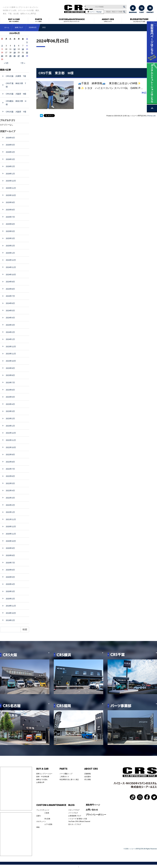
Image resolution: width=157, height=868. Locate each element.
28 (23, 56)
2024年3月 (10, 325)
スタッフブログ (74, 810)
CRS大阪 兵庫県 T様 (16, 76)
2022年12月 (11, 433)
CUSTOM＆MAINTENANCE (51, 805)
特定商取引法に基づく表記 (69, 779)
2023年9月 (10, 368)
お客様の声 (40, 782)
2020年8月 (10, 555)
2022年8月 (10, 462)
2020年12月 (11, 527)
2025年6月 (10, 224)
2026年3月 (10, 159)
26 (14, 56)
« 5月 (6, 63)
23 (2, 56)
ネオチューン (41, 821)
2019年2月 (10, 620)
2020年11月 (11, 534)
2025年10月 (11, 195)
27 (19, 56)
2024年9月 (10, 282)
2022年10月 (11, 447)
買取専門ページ (93, 805)
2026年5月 (10, 145)
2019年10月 (11, 613)
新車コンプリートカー (44, 774)
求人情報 (88, 779)
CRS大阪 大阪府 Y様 (16, 112)
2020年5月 (10, 577)
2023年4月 (10, 404)
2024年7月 (10, 296)
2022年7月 (10, 469)
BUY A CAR (42, 769)
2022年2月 (10, 505)
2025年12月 (11, 181)
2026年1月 (10, 174)
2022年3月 (10, 498)
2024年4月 (10, 318)
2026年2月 (10, 166)
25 (10, 56)
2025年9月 (10, 202)
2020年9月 (10, 548)
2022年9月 (10, 455)
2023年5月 (10, 397)
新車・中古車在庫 (43, 777)
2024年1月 (10, 339)
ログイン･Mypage (96, 12)
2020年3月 (10, 591)
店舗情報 (88, 774)
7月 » (23, 63)
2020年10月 (11, 541)
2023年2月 (10, 419)
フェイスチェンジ (43, 810)
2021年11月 (11, 519)
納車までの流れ (42, 779)
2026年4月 (10, 152)
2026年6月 (10, 138)
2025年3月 (10, 238)
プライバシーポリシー (96, 815)
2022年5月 (10, 483)
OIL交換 (47, 819)
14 (23, 49)
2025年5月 (10, 231)
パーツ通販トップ (66, 774)
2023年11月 (11, 354)
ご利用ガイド (64, 777)
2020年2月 (10, 599)
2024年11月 (11, 267)
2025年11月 (11, 188)
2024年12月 (11, 260)
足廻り (39, 816)
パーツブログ (73, 813)
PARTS (63, 769)
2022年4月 (10, 491)
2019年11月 (11, 606)
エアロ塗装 (48, 824)
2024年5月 (10, 311)
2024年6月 (33, 27)
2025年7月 (10, 217)
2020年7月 (10, 563)
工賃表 (47, 813)
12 (14, 49)
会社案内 (88, 777)
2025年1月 (10, 253)
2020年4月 (10, 584)
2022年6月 (10, 476)
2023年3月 (10, 411)
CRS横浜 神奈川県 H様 (16, 103)
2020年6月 (10, 570)
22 (27, 53)
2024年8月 (10, 289)
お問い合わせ (92, 810)
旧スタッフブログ (75, 824)
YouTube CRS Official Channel (79, 821)
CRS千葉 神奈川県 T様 (16, 85)
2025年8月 (10, 210)
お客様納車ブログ (75, 816)
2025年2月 (10, 246)
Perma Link (151, 116)
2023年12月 (11, 347)
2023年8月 (10, 375)
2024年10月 (11, 275)
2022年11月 (11, 440)
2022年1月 (10, 512)
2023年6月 (10, 390)
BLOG (71, 805)
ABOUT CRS (91, 769)
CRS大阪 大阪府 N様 (16, 94)
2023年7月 (10, 383)
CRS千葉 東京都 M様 (56, 73)
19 (14, 53)
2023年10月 (11, 361)
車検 (38, 827)
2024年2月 (10, 332)
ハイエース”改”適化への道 (78, 819)
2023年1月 (10, 426)
